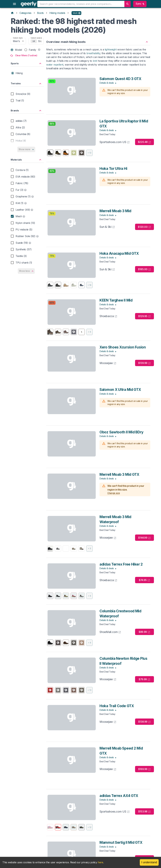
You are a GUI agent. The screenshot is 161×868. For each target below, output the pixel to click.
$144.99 (144, 538)
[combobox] (81, 4)
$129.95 (144, 316)
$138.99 (144, 722)
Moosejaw (108, 363)
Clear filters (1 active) (24, 56)
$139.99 (144, 363)
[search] (128, 4)
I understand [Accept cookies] (149, 862)
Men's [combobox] (16, 41)
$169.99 (144, 769)
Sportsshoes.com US (115, 142)
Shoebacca (108, 316)
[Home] (12, 13)
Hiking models (57, 13)
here (100, 862)
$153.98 (144, 812)
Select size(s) (36, 38)
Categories (25, 13)
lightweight (111, 49)
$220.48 (144, 142)
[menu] (14, 4)
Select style (18, 38)
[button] (76, 13)
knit (95, 61)
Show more (26, 149)
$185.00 (144, 269)
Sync (140, 4)
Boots (40, 13)
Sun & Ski (107, 227)
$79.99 (144, 679)
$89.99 (144, 632)
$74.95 (144, 580)
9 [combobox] (39, 41)
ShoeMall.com (110, 632)
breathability (93, 53)
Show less (26, 271)
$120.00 (144, 227)
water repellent (55, 65)
